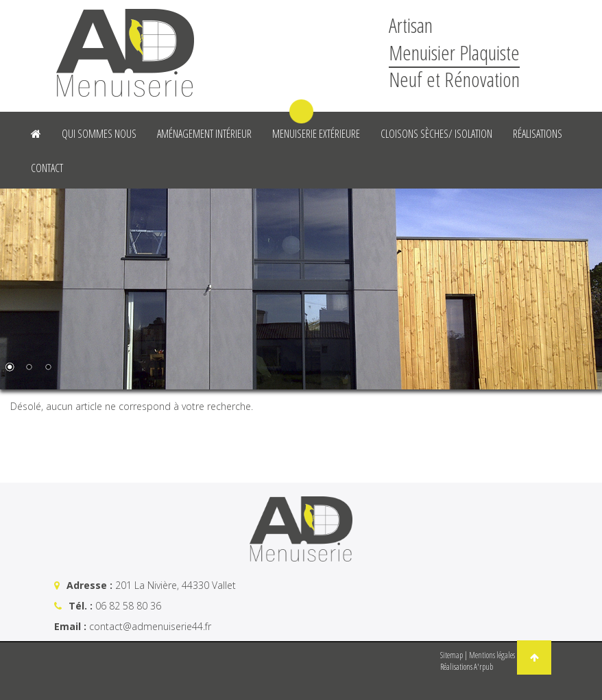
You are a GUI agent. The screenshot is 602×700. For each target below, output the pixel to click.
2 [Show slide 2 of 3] (29, 368)
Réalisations (538, 134)
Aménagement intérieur (204, 134)
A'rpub (483, 667)
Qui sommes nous (99, 134)
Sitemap (451, 655)
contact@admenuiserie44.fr (150, 626)
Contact (47, 168)
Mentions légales (492, 655)
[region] (301, 289)
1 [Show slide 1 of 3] (10, 368)
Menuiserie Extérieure (316, 134)
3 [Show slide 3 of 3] (48, 368)
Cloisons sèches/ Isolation (436, 134)
